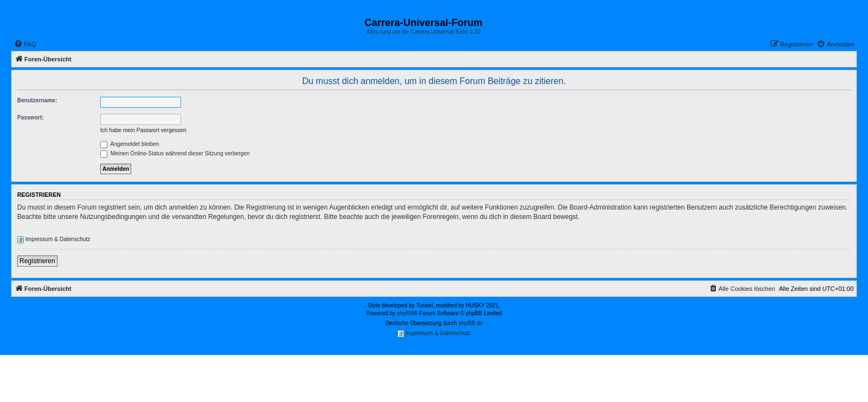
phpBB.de (471, 323)
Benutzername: (37, 100)
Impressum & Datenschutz (54, 240)
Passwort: (30, 118)
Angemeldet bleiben (130, 144)
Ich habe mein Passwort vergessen (143, 130)
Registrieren (37, 261)
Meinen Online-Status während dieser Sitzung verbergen (175, 153)
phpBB (405, 313)
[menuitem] (25, 44)
